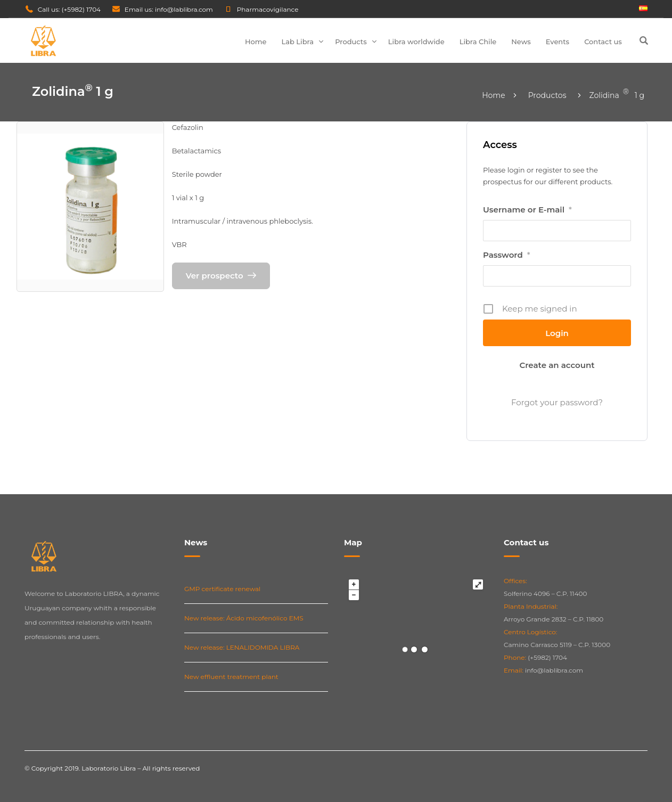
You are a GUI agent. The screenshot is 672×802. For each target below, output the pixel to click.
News (521, 42)
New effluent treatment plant (231, 677)
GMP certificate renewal (222, 589)
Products (351, 42)
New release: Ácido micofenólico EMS (244, 618)
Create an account (557, 365)
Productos (547, 95)
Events (558, 42)
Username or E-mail (527, 210)
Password (507, 255)
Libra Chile (478, 42)
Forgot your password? (557, 402)
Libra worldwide (416, 42)
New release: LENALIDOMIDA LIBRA (242, 647)
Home (256, 42)
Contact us (603, 42)
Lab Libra (298, 42)
